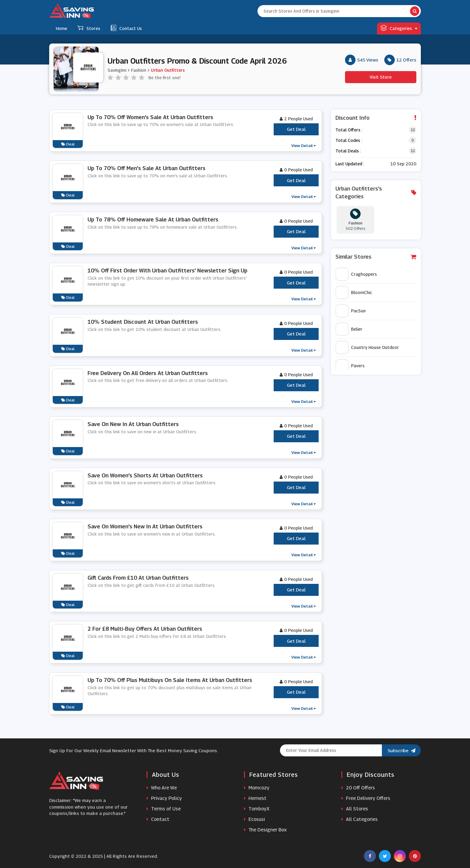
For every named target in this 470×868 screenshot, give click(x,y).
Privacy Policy (164, 798)
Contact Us (126, 28)
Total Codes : (349, 140)
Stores (89, 28)
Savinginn (117, 70)
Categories (399, 28)
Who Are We (162, 788)
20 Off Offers (358, 788)
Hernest (255, 798)
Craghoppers (356, 274)
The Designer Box (265, 830)
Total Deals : (348, 151)
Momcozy (257, 788)
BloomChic (354, 293)
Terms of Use (164, 809)
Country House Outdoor (367, 347)
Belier (349, 329)
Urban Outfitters (168, 70)
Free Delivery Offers (366, 798)
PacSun (351, 311)
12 (413, 130)
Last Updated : (350, 164)
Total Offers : (349, 130)
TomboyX (257, 809)
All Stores (355, 809)
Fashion (139, 70)
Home (61, 28)
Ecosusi (254, 819)
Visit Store (381, 77)
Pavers (350, 366)
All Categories (360, 819)
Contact (158, 819)
